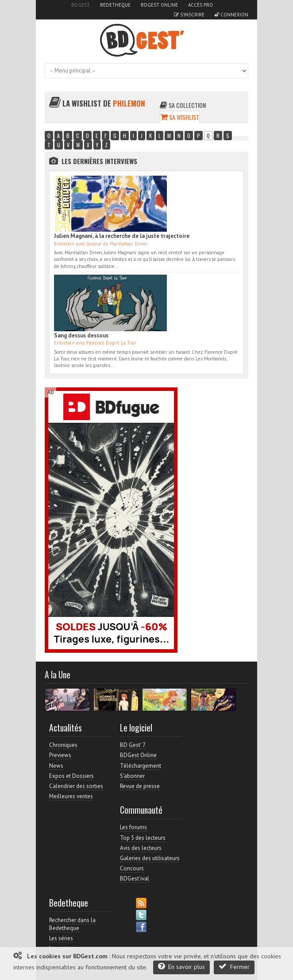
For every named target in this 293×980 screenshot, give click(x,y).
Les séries (61, 938)
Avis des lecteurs (141, 848)
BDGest (81, 5)
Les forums (133, 827)
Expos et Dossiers (71, 776)
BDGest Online (159, 5)
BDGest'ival (135, 879)
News (56, 766)
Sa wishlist (180, 117)
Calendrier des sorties (76, 786)
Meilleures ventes (71, 796)
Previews (60, 755)
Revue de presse (140, 786)
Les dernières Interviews (99, 161)
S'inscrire (189, 15)
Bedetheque (115, 5)
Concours (132, 868)
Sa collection (183, 105)
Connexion (231, 15)
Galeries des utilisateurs (150, 858)
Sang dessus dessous (81, 335)
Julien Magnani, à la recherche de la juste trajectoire (122, 236)
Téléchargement (141, 766)
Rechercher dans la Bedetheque (72, 924)
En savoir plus (181, 967)
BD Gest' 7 (133, 745)
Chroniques (63, 745)
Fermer (234, 967)
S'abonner (132, 776)
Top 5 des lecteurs (143, 838)
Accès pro (200, 5)
